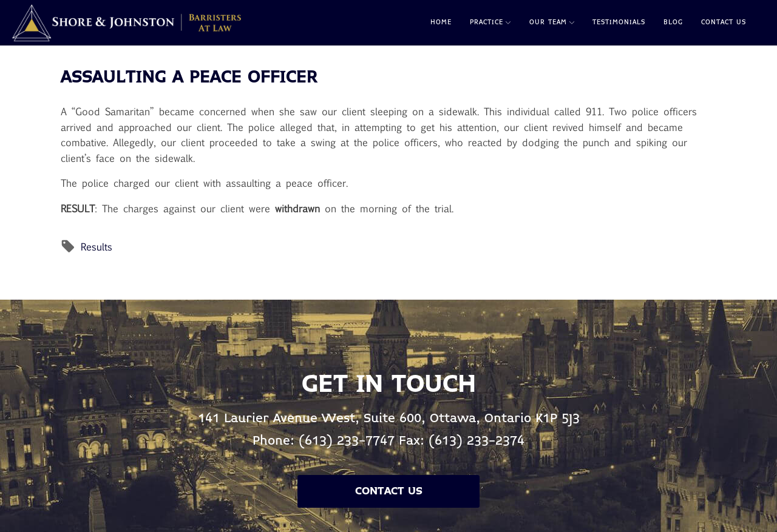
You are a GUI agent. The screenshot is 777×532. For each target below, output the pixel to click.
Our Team (552, 22)
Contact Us (724, 22)
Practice (490, 22)
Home (441, 22)
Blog (673, 22)
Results (97, 247)
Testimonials (619, 22)
